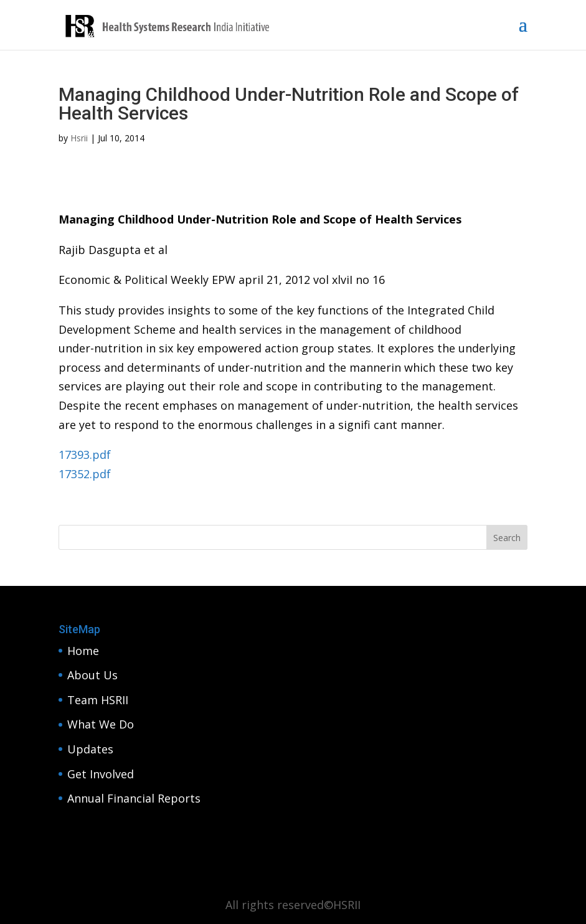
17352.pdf (85, 474)
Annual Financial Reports (134, 798)
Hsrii (79, 138)
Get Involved (101, 774)
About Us (92, 675)
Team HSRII (98, 700)
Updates (90, 749)
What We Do (101, 724)
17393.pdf (85, 455)
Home (83, 651)
